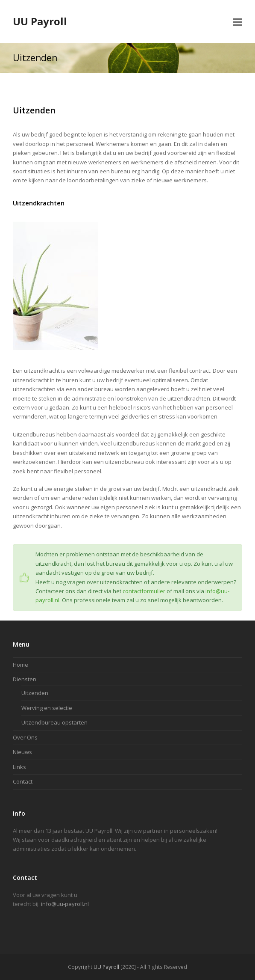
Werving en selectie (47, 708)
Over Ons (25, 737)
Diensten (25, 679)
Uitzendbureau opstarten (54, 722)
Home (21, 665)
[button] (237, 21)
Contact (23, 781)
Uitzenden (35, 693)
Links (19, 767)
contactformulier (144, 591)
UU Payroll (40, 21)
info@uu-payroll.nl (65, 904)
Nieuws (22, 752)
